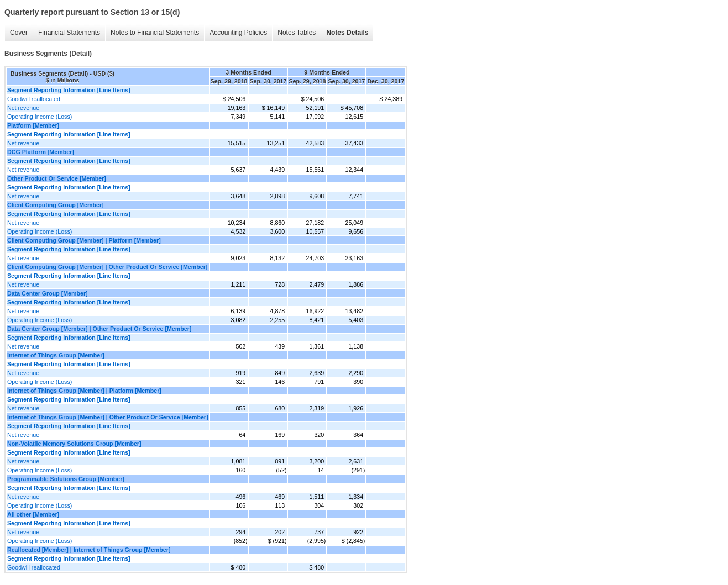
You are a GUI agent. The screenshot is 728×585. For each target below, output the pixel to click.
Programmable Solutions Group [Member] (66, 479)
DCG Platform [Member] (41, 152)
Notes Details (347, 33)
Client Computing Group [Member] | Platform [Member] (84, 240)
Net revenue (23, 108)
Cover (19, 33)
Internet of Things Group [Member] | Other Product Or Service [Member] (108, 417)
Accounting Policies (238, 33)
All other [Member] (33, 514)
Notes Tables (297, 33)
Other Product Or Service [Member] (57, 178)
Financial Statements (69, 33)
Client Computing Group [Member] (56, 205)
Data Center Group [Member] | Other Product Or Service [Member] (99, 329)
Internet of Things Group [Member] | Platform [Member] (84, 391)
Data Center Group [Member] (48, 293)
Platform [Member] (33, 125)
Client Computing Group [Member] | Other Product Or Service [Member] (107, 267)
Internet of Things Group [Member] (56, 355)
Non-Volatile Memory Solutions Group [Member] (74, 444)
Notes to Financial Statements (155, 33)
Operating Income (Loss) (40, 117)
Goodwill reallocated (34, 99)
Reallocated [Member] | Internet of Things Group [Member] (89, 550)
